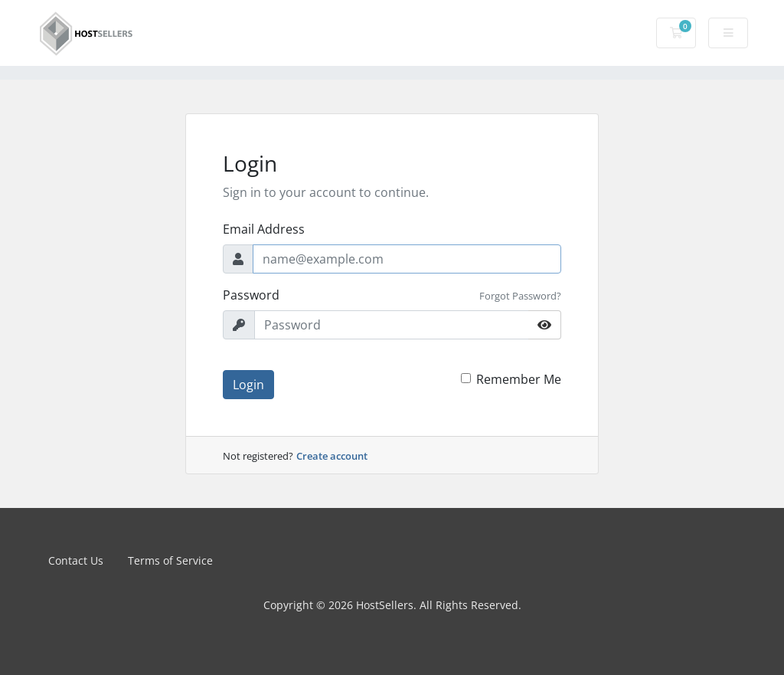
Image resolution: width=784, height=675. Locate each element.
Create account (332, 456)
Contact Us (76, 560)
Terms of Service (170, 560)
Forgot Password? (520, 296)
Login (248, 385)
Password (251, 295)
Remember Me (519, 379)
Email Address (264, 229)
